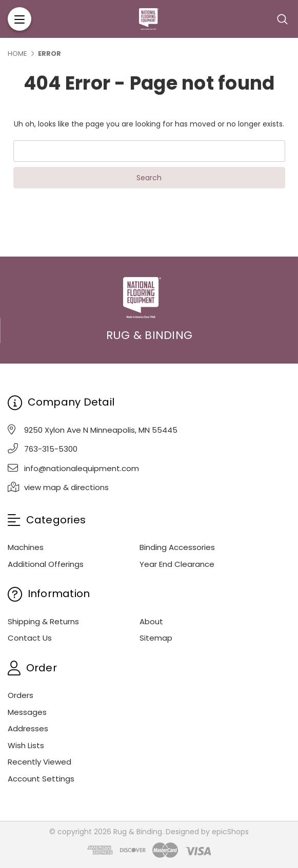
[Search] (282, 19)
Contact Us (30, 638)
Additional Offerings (46, 564)
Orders (21, 695)
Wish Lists (26, 745)
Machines (26, 547)
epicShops (230, 832)
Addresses (28, 728)
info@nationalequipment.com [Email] (82, 468)
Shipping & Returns (43, 621)
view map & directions (66, 487)
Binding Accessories (177, 547)
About (151, 621)
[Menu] (19, 19)
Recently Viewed (39, 762)
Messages (27, 712)
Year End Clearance (177, 564)
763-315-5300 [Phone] (51, 449)
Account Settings (41, 779)
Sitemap (156, 638)
